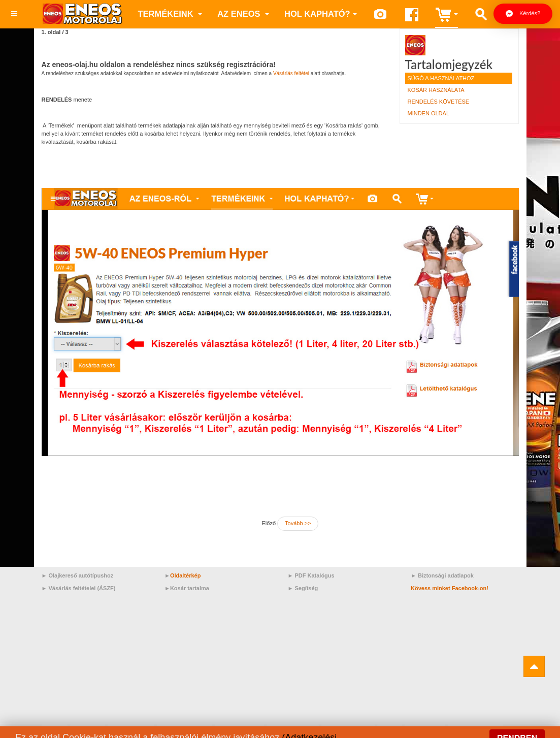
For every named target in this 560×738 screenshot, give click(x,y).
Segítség (306, 588)
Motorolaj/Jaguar (475, 729)
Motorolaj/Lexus (348, 729)
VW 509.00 (425, 729)
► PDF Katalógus (311, 575)
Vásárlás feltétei (291, 73)
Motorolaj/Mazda (185, 729)
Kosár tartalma (190, 588)
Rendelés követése (439, 102)
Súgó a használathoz (441, 78)
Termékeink (170, 14)
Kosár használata (436, 90)
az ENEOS (243, 14)
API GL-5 (88, 729)
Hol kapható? (321, 14)
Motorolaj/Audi (239, 729)
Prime (55, 729)
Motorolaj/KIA (131, 729)
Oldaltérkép (186, 575)
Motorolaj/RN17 (293, 729)
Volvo (390, 729)
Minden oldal (429, 113)
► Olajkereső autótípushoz (78, 575)
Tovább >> (298, 523)
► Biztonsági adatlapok (442, 575)
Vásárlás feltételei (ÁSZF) (82, 588)
